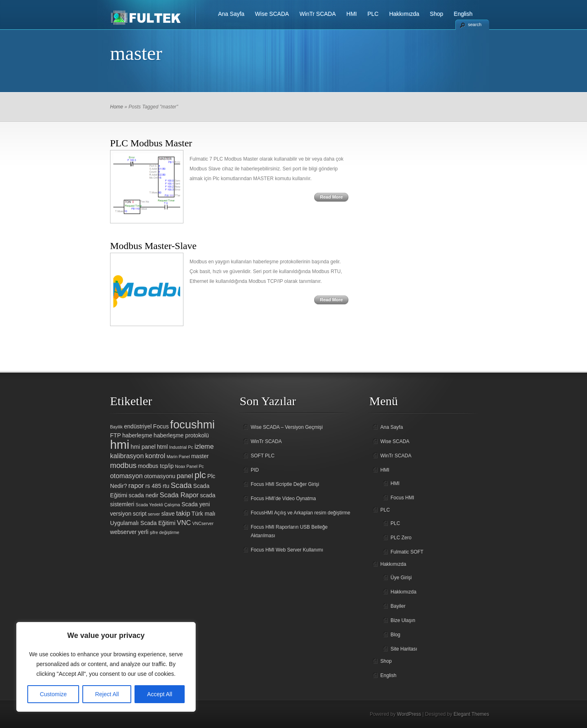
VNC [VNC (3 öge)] (184, 523)
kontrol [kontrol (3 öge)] (155, 456)
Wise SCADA (272, 14)
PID (255, 470)
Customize (53, 694)
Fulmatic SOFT (407, 552)
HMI (352, 14)
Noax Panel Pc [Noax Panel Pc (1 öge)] (189, 466)
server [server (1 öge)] (154, 514)
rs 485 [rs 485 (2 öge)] (153, 486)
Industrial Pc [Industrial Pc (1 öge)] (181, 447)
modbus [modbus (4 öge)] (123, 465)
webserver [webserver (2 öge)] (123, 532)
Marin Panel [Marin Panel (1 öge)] (178, 457)
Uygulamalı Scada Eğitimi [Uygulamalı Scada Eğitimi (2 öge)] (143, 523)
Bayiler (398, 606)
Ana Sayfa (231, 14)
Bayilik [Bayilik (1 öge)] (116, 427)
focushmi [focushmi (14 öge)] (192, 425)
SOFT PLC (263, 456)
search (475, 24)
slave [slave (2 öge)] (168, 514)
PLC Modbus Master (151, 143)
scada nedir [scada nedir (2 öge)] (144, 495)
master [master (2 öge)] (200, 456)
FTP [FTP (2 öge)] (116, 435)
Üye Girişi (401, 578)
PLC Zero (401, 538)
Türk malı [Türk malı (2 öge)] (204, 514)
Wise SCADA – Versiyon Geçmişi (287, 427)
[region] (106, 667)
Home (117, 107)
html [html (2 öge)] (162, 447)
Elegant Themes (471, 714)
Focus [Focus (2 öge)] (161, 426)
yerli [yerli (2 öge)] (143, 532)
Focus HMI (402, 498)
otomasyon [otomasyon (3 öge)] (126, 476)
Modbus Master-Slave (153, 246)
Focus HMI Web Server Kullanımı (287, 550)
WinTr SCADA (318, 14)
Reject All (107, 694)
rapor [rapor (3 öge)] (136, 485)
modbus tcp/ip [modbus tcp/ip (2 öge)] (156, 466)
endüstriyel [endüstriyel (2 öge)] (138, 426)
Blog (395, 635)
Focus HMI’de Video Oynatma (283, 499)
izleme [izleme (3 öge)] (204, 446)
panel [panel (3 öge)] (185, 476)
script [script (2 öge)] (140, 514)
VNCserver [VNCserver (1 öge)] (203, 523)
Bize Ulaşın (403, 620)
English (463, 14)
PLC (373, 14)
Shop (437, 14)
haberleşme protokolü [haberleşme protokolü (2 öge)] (181, 435)
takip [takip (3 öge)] (183, 513)
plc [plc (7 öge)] (200, 475)
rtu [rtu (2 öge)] (166, 486)
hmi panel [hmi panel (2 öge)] (143, 447)
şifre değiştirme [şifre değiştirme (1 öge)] (164, 532)
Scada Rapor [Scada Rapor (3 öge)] (179, 495)
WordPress (409, 714)
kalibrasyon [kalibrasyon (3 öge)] (127, 456)
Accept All (160, 694)
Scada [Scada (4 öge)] (181, 485)
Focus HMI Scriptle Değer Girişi (285, 484)
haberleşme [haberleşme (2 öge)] (137, 435)
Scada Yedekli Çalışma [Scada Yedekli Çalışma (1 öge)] (158, 505)
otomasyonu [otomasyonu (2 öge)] (160, 476)
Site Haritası (404, 649)
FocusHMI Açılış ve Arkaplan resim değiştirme (300, 513)
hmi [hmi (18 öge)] (120, 445)
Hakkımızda (404, 14)
